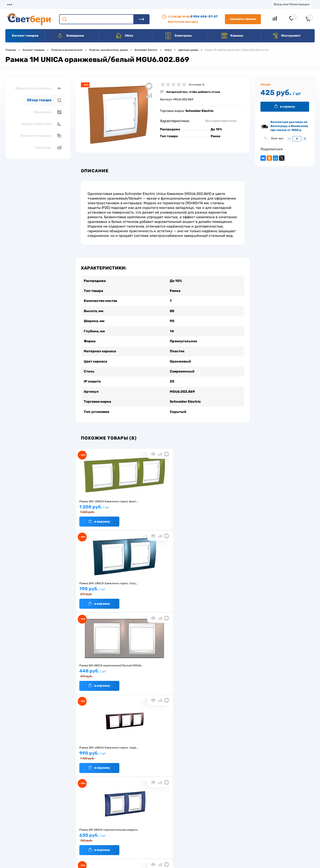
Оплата (93, 4)
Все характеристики (221, 121)
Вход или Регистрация (292, 4)
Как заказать (89, 836)
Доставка (69, 4)
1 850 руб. (217, 587)
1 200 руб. (104, 505)
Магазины (13, 4)
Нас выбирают (90, 822)
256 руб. (161, 669)
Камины (232, 36)
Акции (114, 4)
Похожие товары (41, 136)
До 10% (216, 129)
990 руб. (104, 587)
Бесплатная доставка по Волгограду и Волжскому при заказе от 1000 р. (289, 126)
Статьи (188, 4)
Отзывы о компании (165, 815)
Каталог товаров (25, 36)
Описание (48, 112)
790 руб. (161, 505)
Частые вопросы (91, 843)
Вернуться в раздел (38, 88)
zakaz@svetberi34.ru (255, 834)
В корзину (99, 517)
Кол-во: (278, 138)
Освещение (70, 36)
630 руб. (161, 587)
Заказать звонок (243, 19)
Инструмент (286, 36)
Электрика (178, 36)
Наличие (48, 148)
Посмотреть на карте (255, 809)
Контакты (138, 4)
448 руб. (217, 505)
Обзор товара (44, 100)
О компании (41, 4)
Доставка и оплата (129, 815)
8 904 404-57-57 (204, 17)
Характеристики (41, 124)
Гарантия (87, 829)
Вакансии (164, 4)
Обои (124, 36)
